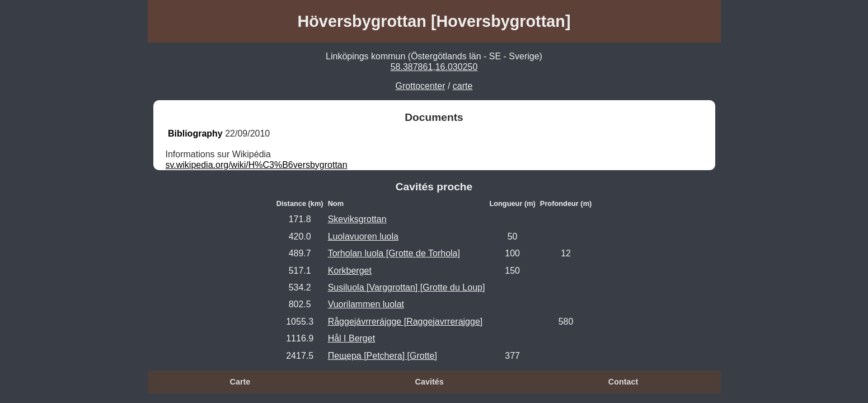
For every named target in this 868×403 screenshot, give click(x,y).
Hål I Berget (351, 338)
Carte (240, 382)
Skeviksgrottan (357, 219)
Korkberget (350, 271)
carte (463, 86)
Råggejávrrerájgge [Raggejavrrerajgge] (405, 322)
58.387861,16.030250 (434, 67)
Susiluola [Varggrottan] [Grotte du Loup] (407, 287)
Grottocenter (421, 86)
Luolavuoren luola (363, 236)
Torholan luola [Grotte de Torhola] (394, 253)
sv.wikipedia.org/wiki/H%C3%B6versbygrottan (257, 165)
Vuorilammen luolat (366, 304)
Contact (623, 382)
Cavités (430, 382)
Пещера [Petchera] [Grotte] (383, 356)
